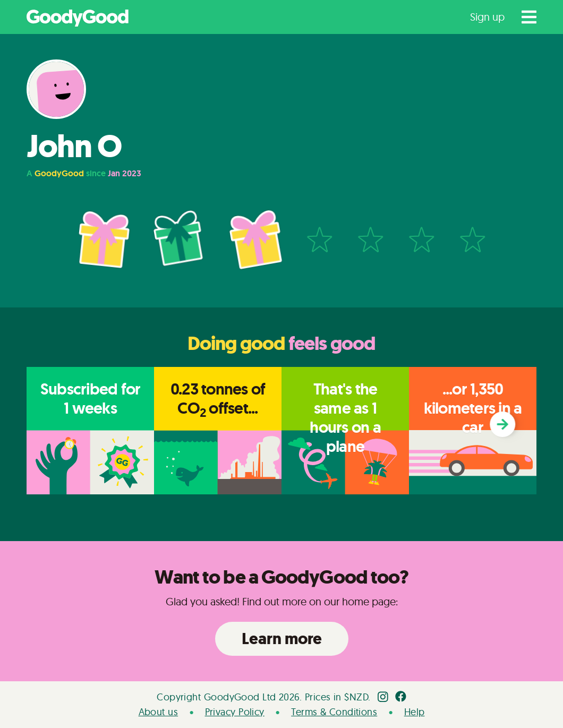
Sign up (487, 17)
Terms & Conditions (334, 712)
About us (159, 712)
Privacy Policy (235, 712)
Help (415, 712)
